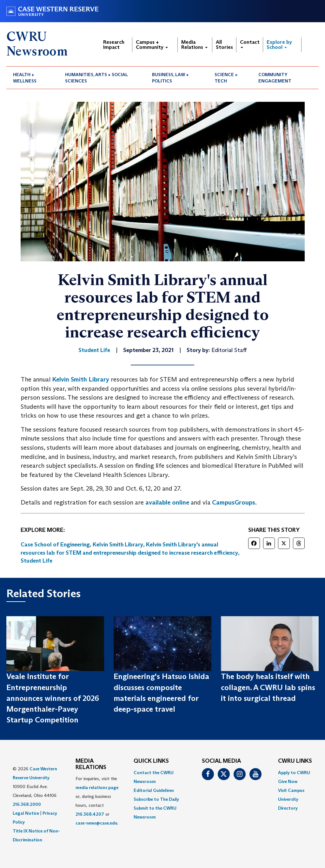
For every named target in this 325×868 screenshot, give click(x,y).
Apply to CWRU (294, 773)
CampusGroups (234, 502)
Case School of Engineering (55, 545)
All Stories (224, 45)
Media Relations (194, 45)
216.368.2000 (27, 804)
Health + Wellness (25, 78)
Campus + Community (152, 45)
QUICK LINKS (151, 761)
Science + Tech (226, 78)
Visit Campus (291, 790)
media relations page (97, 787)
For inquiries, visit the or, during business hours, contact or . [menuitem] (97, 801)
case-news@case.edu (96, 823)
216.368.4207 (90, 814)
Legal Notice (26, 813)
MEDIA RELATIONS (91, 764)
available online (167, 502)
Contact (250, 44)
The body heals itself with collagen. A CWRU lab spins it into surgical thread (268, 687)
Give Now (288, 781)
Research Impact (114, 45)
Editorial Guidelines (154, 790)
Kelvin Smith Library (81, 379)
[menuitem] (32, 78)
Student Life (36, 561)
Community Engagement (275, 78)
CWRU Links (295, 761)
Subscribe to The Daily (156, 799)
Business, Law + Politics (170, 78)
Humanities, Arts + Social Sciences (96, 78)
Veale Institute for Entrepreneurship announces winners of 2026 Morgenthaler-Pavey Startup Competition (53, 698)
